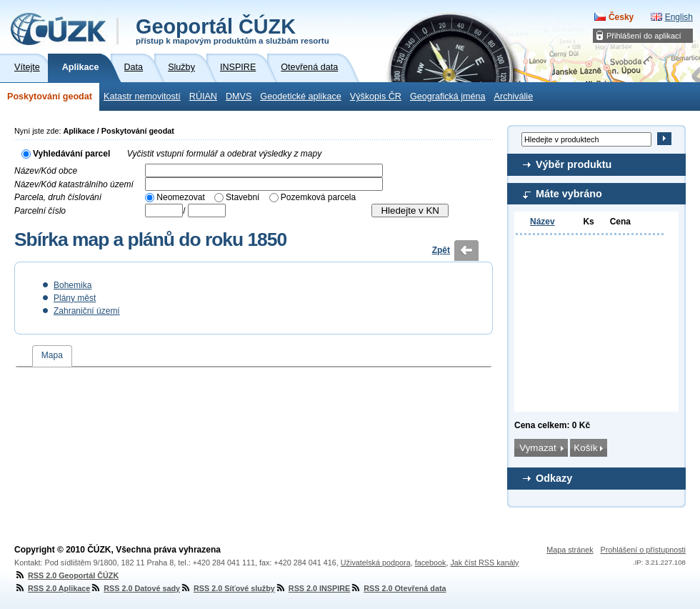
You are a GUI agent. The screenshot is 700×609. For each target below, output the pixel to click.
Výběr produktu (574, 164)
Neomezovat (180, 197)
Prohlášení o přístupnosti (643, 550)
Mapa (52, 355)
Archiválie (514, 96)
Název (542, 222)
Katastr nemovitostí (142, 96)
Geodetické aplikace (300, 96)
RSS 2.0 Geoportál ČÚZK (66, 575)
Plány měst (75, 298)
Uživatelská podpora (376, 563)
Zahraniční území (87, 311)
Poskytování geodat (50, 96)
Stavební (242, 197)
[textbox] (264, 170)
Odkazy (554, 478)
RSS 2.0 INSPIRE (312, 588)
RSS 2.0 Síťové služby (227, 588)
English (679, 17)
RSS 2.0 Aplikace (52, 588)
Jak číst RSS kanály (484, 563)
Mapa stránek (570, 550)
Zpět (441, 250)
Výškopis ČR (376, 96)
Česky (621, 17)
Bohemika (72, 285)
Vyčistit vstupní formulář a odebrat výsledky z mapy (225, 154)
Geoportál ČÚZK (232, 30)
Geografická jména (448, 96)
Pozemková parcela (318, 197)
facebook (431, 563)
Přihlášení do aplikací (644, 36)
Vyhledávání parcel (71, 154)
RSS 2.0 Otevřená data (398, 588)
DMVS (239, 96)
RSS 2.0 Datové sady (135, 588)
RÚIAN (203, 96)
